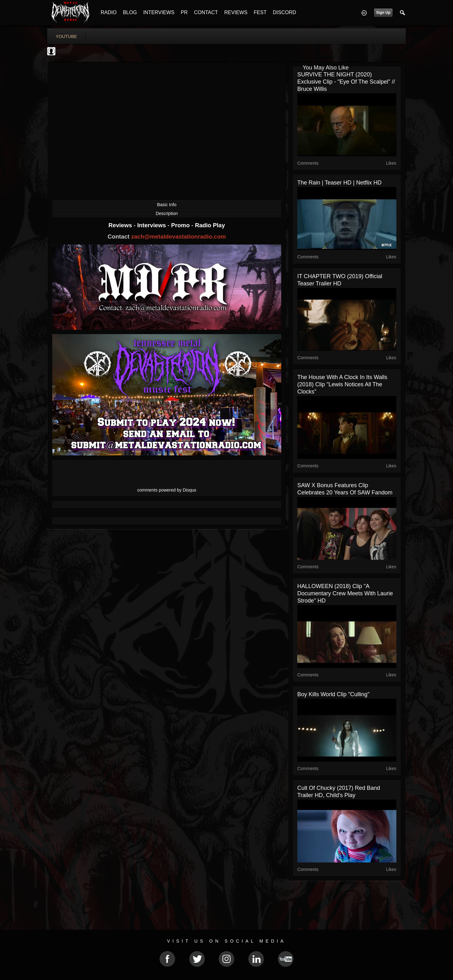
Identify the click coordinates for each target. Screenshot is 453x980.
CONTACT (206, 12)
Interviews (152, 225)
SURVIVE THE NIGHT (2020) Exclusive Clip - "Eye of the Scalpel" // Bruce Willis (346, 82)
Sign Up (383, 13)
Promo (181, 225)
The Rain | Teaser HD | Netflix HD (339, 183)
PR (184, 12)
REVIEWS (236, 12)
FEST (260, 12)
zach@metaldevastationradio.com (179, 237)
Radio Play (210, 225)
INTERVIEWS (159, 12)
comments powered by (167, 490)
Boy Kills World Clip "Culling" (333, 694)
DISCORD (284, 12)
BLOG (130, 12)
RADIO (109, 12)
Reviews (121, 225)
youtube (66, 36)
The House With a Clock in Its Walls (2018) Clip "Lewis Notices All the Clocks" (342, 384)
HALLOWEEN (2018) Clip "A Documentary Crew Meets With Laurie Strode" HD (345, 593)
